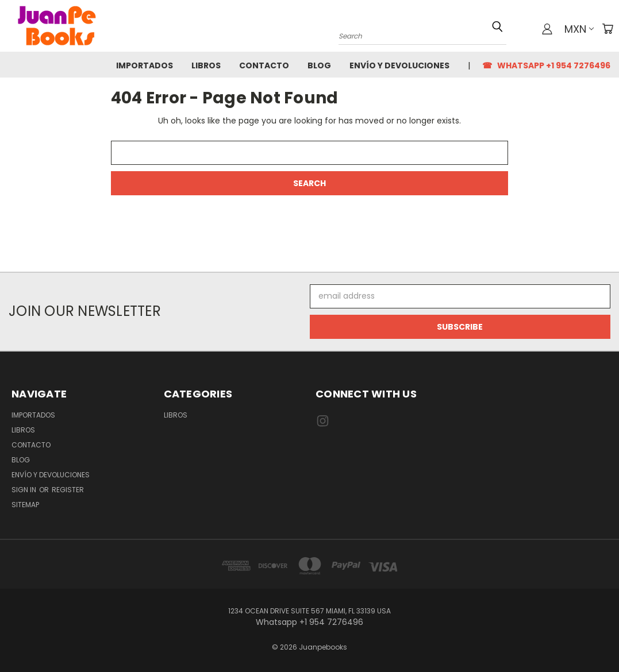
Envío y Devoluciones (399, 65)
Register (68, 490)
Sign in (25, 490)
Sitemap (25, 505)
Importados (145, 65)
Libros (206, 65)
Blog (319, 65)
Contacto (264, 65)
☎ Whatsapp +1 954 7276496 (546, 65)
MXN (579, 29)
